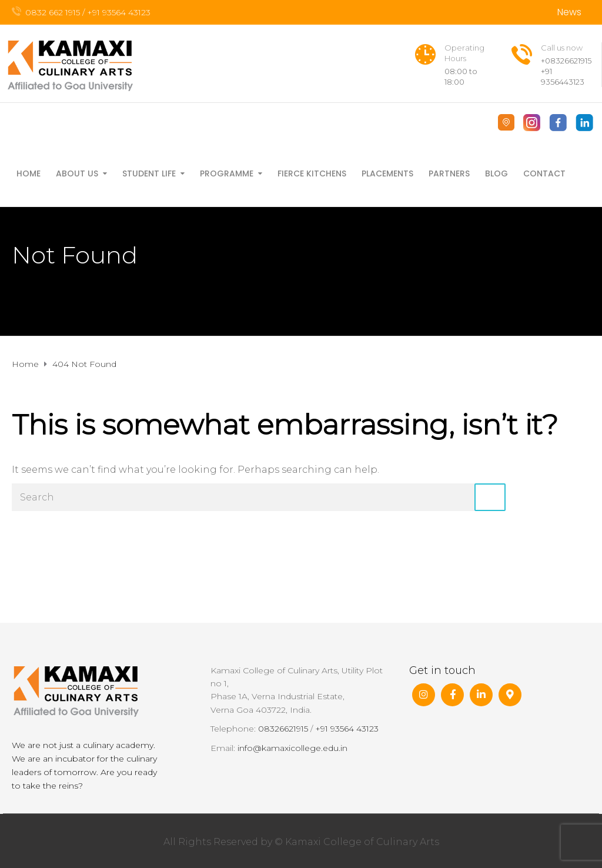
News (569, 12)
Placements (387, 173)
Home (29, 173)
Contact (544, 173)
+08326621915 (566, 61)
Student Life (149, 173)
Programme (227, 173)
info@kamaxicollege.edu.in (292, 748)
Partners (449, 173)
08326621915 (283, 729)
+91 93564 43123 (347, 729)
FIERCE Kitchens (312, 173)
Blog (496, 173)
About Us (77, 173)
